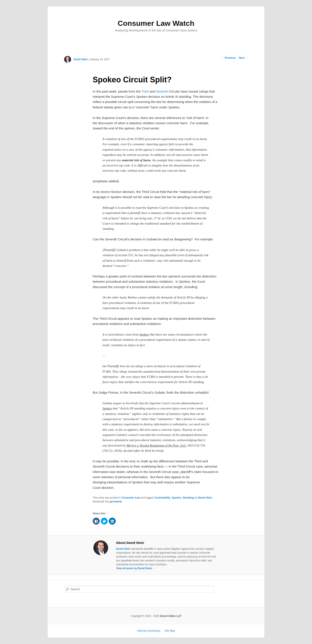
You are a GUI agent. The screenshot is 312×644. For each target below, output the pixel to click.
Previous (229, 58)
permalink (116, 502)
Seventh (162, 91)
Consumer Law (131, 498)
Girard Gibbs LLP (170, 616)
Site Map (170, 631)
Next (243, 58)
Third (146, 91)
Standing (188, 498)
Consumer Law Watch (156, 23)
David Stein (80, 59)
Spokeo (176, 498)
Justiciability (162, 498)
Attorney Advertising (149, 631)
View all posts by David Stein (136, 568)
